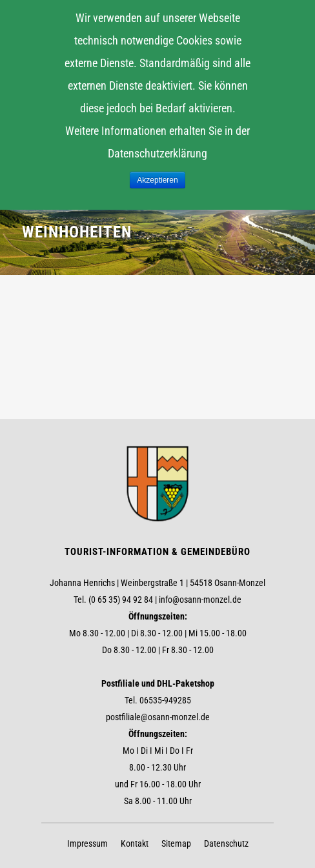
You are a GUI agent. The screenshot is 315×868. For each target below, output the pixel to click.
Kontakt (135, 843)
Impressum (87, 843)
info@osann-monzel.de (200, 600)
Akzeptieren (157, 180)
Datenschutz (226, 843)
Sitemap (176, 843)
